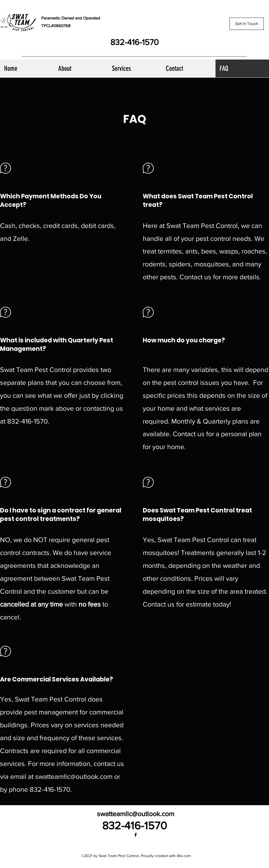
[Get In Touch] (247, 24)
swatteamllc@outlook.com (74, 776)
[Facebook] (136, 835)
